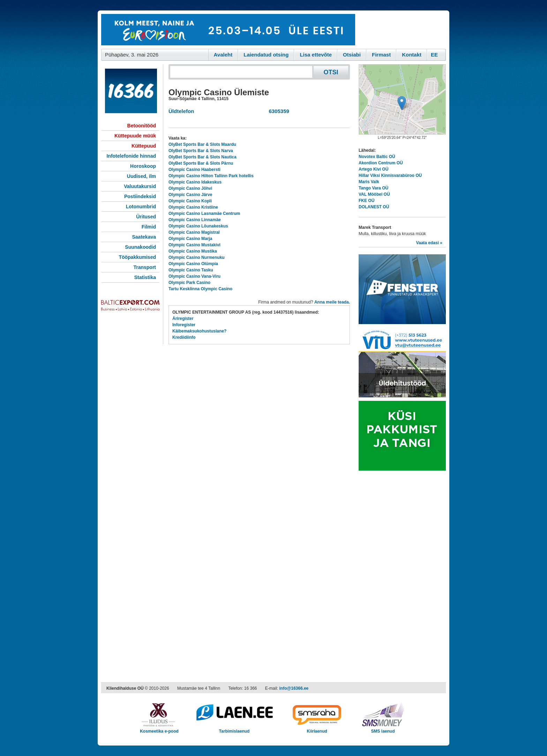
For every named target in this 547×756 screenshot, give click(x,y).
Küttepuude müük (135, 136)
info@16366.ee (294, 688)
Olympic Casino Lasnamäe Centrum (204, 214)
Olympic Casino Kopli (190, 201)
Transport (145, 267)
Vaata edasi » (429, 243)
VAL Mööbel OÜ (374, 194)
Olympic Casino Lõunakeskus (198, 226)
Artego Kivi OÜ (373, 169)
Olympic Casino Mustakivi (194, 245)
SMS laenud (383, 729)
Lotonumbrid (141, 207)
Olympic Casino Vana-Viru (194, 276)
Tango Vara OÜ (373, 188)
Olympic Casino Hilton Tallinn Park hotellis (211, 176)
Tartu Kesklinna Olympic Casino (200, 289)
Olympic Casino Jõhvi (190, 188)
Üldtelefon (181, 111)
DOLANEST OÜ (374, 207)
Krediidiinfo (184, 337)
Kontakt (412, 55)
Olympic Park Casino (189, 283)
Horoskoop (143, 166)
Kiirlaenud (317, 729)
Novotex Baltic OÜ (377, 157)
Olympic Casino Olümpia (193, 264)
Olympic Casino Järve (190, 195)
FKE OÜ (366, 201)
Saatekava (144, 237)
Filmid (149, 227)
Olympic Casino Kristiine (193, 207)
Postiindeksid (140, 196)
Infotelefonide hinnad (131, 156)
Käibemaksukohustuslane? (199, 331)
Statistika (145, 277)
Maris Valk (369, 182)
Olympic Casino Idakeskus (195, 182)
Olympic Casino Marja (190, 239)
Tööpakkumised (137, 257)
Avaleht (223, 55)
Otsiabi (352, 55)
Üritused (146, 217)
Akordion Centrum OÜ (381, 163)
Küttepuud (144, 146)
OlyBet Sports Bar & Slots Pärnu (201, 163)
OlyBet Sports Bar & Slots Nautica (203, 157)
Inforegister (184, 325)
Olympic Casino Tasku (191, 270)
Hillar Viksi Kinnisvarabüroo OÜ (390, 175)
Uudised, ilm (141, 176)
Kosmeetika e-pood (159, 729)
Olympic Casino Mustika (193, 251)
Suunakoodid (140, 247)
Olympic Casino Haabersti (194, 170)
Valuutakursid (140, 186)
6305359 (278, 111)
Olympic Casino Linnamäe (195, 220)
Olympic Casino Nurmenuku (197, 257)
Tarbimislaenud (234, 729)
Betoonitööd (142, 126)
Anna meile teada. (332, 302)
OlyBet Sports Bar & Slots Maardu (202, 144)
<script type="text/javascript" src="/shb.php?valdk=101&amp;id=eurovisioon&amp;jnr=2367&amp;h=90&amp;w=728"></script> (228, 30)
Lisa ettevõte (316, 55)
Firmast (381, 55)
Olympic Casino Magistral (194, 232)
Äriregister (183, 319)
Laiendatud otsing (266, 55)
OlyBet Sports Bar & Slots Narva (201, 151)
